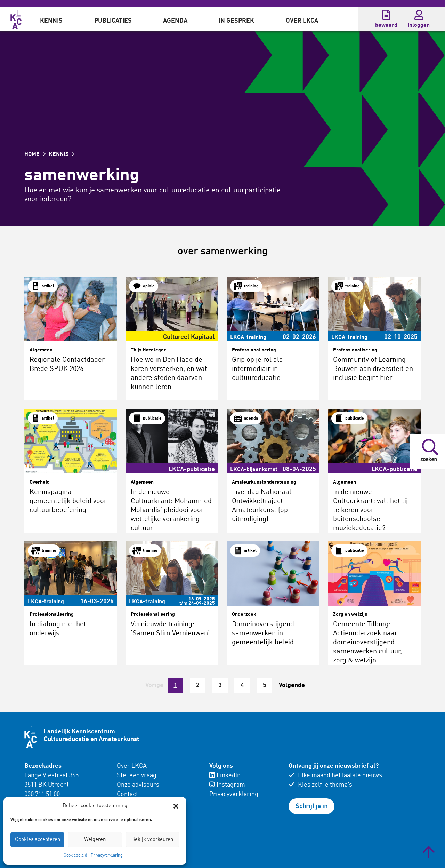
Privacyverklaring (107, 855)
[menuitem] (51, 19)
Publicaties (113, 21)
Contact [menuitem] (127, 794)
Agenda (175, 21)
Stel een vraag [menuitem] (137, 775)
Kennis (51, 21)
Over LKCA (302, 21)
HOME (35, 154)
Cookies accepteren (38, 840)
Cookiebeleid (75, 855)
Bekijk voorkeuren (152, 840)
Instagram (227, 785)
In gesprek (236, 21)
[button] (176, 806)
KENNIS (62, 154)
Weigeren (95, 840)
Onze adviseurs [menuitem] (138, 785)
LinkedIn (225, 775)
